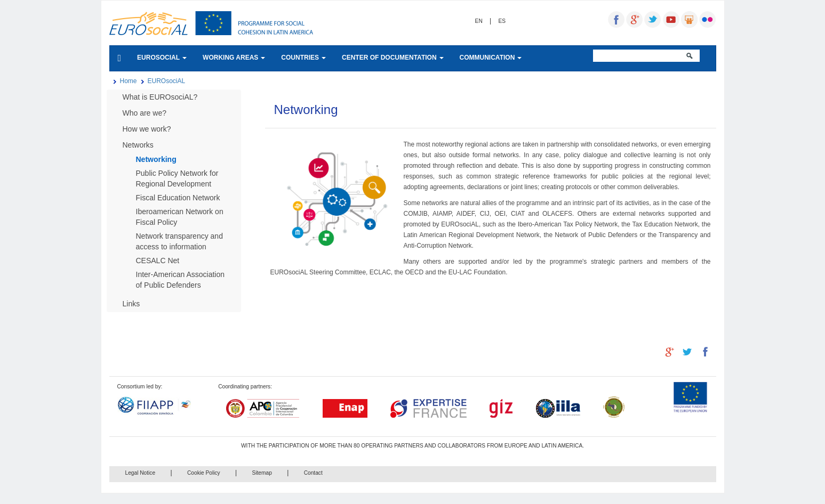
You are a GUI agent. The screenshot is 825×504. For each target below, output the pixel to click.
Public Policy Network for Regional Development (177, 178)
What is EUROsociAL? (160, 97)
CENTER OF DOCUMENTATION (393, 58)
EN (479, 21)
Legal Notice (141, 473)
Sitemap (262, 473)
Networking (156, 159)
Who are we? (145, 113)
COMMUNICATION (491, 58)
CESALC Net (158, 261)
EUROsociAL (167, 81)
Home (129, 81)
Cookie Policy (204, 473)
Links (131, 304)
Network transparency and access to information (179, 241)
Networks (138, 145)
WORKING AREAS (234, 58)
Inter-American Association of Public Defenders (181, 280)
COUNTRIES (303, 58)
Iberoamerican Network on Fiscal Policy (180, 217)
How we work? (147, 129)
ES (502, 21)
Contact (313, 473)
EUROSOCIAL (162, 58)
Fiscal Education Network (178, 198)
